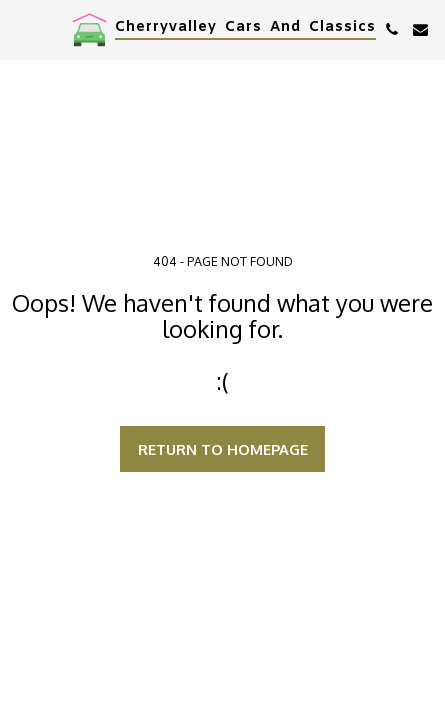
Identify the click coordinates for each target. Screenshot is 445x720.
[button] (22, 29)
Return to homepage (223, 449)
